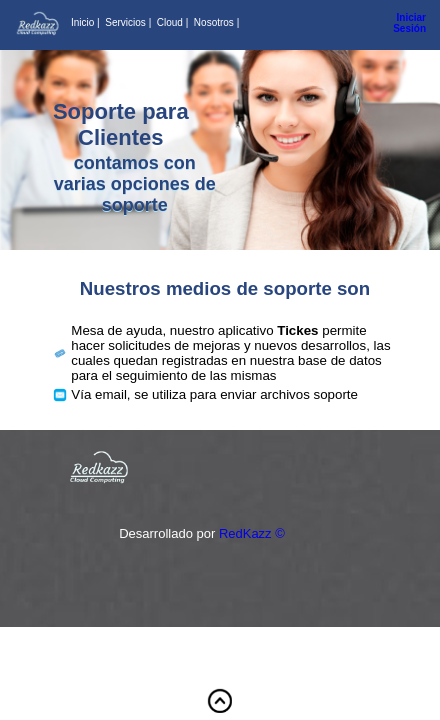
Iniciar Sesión (409, 23)
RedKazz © (252, 533)
